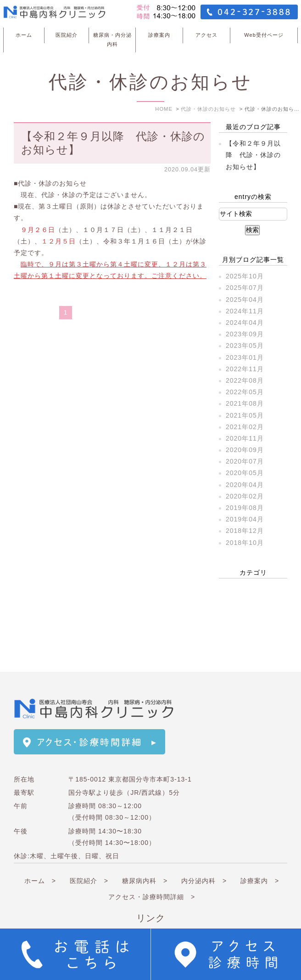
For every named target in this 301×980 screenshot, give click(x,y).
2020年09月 (245, 450)
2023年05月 (245, 346)
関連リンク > (192, 912)
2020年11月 (245, 438)
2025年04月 (245, 300)
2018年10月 (245, 543)
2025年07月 (245, 288)
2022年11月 (245, 369)
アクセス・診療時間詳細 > (152, 872)
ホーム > (40, 856)
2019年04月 (245, 519)
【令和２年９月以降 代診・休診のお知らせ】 (253, 155)
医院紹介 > (89, 856)
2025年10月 (245, 276)
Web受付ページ (264, 35)
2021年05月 (245, 415)
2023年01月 (245, 357)
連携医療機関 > (117, 912)
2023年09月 (245, 334)
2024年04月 (245, 323)
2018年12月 (245, 531)
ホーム (24, 35)
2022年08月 (245, 380)
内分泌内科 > (204, 856)
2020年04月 (245, 485)
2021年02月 (245, 427)
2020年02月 (245, 496)
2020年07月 (245, 461)
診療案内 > (260, 856)
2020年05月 (245, 473)
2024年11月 (245, 311)
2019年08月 (245, 508)
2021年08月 (245, 403)
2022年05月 (245, 392)
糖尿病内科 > (145, 856)
